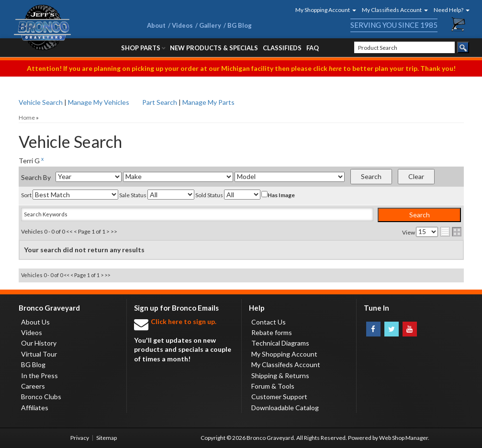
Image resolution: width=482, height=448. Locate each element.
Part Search (160, 102)
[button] (323, 10)
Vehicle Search (41, 102)
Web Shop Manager (404, 438)
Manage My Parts (208, 102)
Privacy (80, 438)
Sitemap (106, 438)
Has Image (278, 195)
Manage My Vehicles (99, 102)
